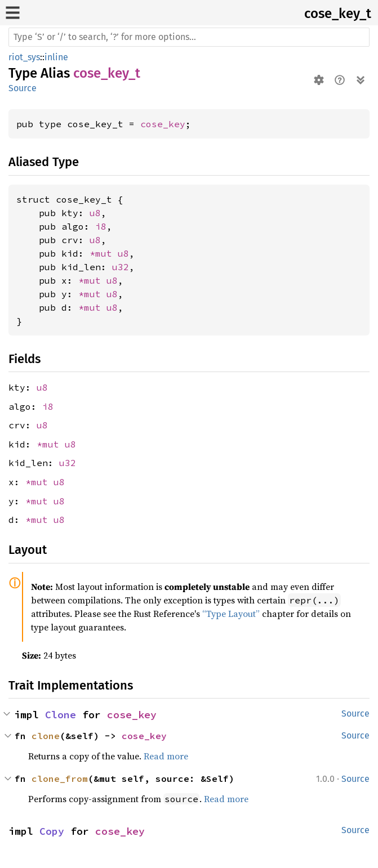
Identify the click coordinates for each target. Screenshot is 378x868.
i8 (101, 226)
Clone (61, 715)
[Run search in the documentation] (189, 37)
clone (46, 736)
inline (56, 57)
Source (23, 88)
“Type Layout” (231, 614)
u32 (121, 267)
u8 (95, 213)
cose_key (163, 124)
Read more (166, 756)
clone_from (60, 778)
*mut (104, 253)
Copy (52, 831)
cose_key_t (338, 14)
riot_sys (24, 57)
